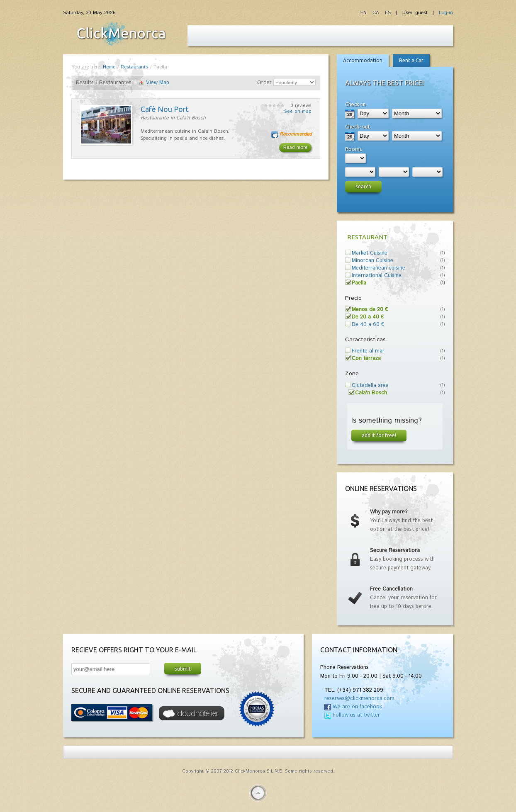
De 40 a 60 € (368, 325)
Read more (295, 147)
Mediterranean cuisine (378, 268)
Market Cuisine (370, 253)
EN (364, 13)
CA (377, 13)
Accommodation (363, 60)
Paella (359, 283)
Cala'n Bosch (371, 393)
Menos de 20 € (370, 310)
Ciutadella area (370, 385)
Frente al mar (368, 351)
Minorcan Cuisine (372, 261)
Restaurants (134, 67)
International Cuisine (377, 276)
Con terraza (366, 359)
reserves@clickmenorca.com (359, 699)
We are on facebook (357, 707)
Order (264, 83)
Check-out (358, 126)
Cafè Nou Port (165, 109)
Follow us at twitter (356, 715)
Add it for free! (379, 435)
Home (109, 67)
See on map (298, 112)
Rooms (354, 149)
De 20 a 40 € (368, 317)
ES (388, 13)
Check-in (355, 104)
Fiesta (121, 34)
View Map (158, 83)
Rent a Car (411, 60)
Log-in (446, 13)
